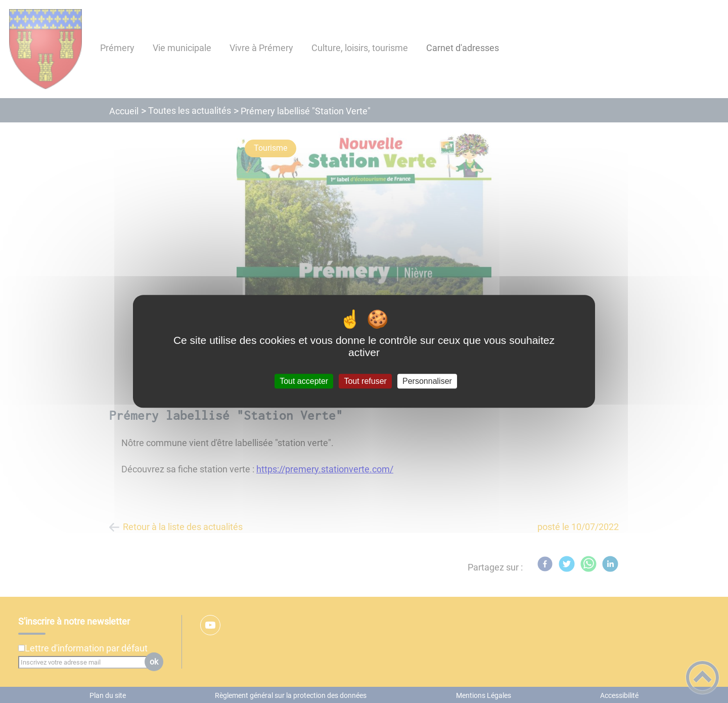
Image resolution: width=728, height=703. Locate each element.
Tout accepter (304, 381)
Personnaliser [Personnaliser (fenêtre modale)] (427, 381)
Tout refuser (365, 381)
